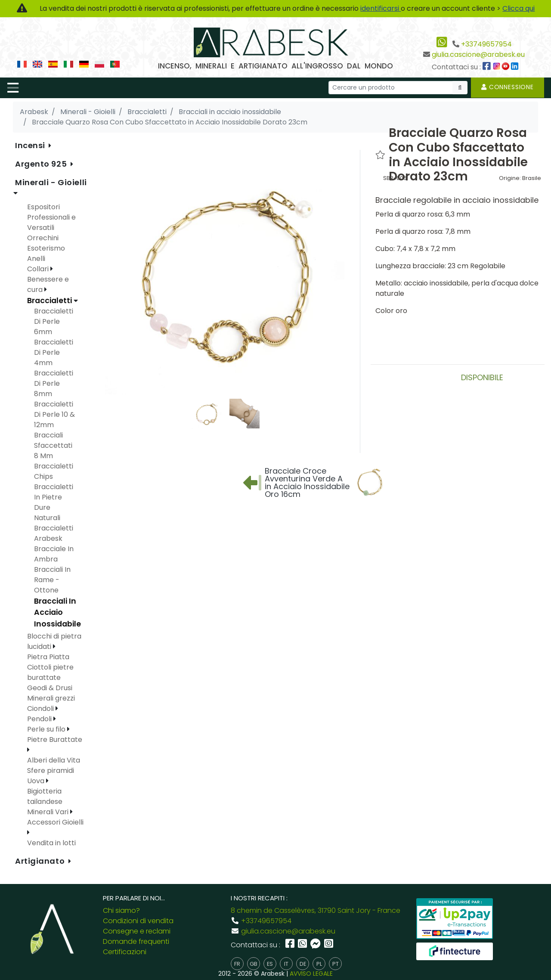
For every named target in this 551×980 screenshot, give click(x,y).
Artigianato (41, 861)
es (270, 964)
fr (237, 964)
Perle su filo (47, 729)
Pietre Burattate (55, 740)
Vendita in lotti (51, 843)
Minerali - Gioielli (51, 182)
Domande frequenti (136, 941)
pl (319, 964)
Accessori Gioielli (55, 822)
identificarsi (381, 8)
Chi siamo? (121, 910)
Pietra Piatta (48, 657)
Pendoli (40, 719)
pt (336, 964)
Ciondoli (41, 709)
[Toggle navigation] (13, 88)
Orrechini (43, 238)
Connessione (508, 87)
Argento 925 (42, 164)
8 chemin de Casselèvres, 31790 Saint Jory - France (316, 910)
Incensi (31, 145)
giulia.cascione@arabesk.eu (478, 54)
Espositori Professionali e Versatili (51, 217)
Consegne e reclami (137, 931)
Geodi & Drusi (50, 688)
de (303, 964)
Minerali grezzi (51, 698)
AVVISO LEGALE (311, 974)
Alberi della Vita (54, 760)
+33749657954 (486, 44)
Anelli (36, 259)
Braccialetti (50, 301)
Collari (39, 269)
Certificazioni (125, 952)
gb (254, 964)
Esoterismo (46, 248)
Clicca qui (518, 8)
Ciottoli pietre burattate (50, 672)
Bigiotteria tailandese (45, 796)
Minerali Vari (49, 812)
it (286, 964)
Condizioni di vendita (138, 921)
